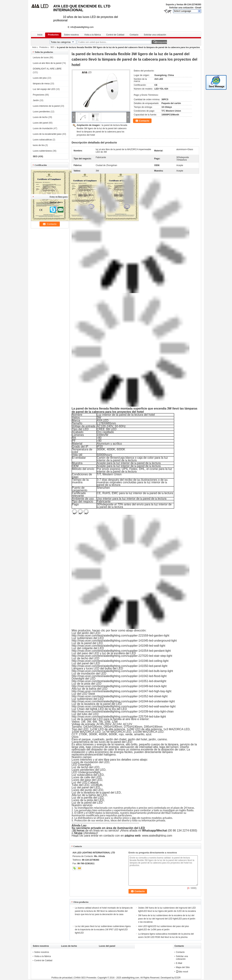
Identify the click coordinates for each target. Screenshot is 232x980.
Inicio (40, 35)
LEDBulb (97, 785)
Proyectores (39, 95)
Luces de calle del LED (86, 777)
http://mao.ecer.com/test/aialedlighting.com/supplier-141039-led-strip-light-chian (123, 711)
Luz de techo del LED (85, 767)
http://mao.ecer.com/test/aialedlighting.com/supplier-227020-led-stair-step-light (122, 656)
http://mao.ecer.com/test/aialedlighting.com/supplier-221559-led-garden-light (120, 636)
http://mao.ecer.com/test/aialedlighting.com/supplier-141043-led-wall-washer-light (124, 706)
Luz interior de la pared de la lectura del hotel (126, 415)
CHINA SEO (80, 978)
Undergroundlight (89, 772)
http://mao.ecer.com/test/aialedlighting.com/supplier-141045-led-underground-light (124, 641)
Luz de (76, 793)
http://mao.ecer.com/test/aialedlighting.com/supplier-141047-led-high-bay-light (122, 691)
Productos (53, 35)
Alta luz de (78, 795)
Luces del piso (40, 78)
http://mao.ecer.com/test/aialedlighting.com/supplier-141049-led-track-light (119, 686)
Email (198, 8)
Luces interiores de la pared (46, 106)
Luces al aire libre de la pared (47, 63)
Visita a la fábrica (93, 35)
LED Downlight (81, 765)
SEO (52, 47)
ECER (178, 978)
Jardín (36, 100)
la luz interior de (124, 463)
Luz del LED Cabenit (85, 782)
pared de (119, 460)
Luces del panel (40, 123)
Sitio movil (182, 972)
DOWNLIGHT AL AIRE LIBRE (47, 69)
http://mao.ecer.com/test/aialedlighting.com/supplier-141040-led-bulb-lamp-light (122, 671)
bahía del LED (98, 795)
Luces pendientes (41, 112)
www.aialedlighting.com (157, 836)
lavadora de (91, 793)
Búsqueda (161, 42)
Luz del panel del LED (86, 787)
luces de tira (39, 145)
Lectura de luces (41, 58)
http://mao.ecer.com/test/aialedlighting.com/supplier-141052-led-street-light (120, 696)
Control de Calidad (115, 35)
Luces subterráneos (42, 151)
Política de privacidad (62, 978)
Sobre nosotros (71, 35)
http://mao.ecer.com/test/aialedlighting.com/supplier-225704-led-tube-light (119, 717)
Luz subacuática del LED (88, 775)
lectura (132, 460)
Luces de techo (40, 117)
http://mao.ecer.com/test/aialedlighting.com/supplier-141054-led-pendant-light (121, 651)
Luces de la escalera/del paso (47, 134)
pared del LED (111, 793)
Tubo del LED (80, 785)
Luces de (77, 800)
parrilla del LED (94, 798)
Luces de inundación (43, 128)
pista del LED (95, 800)
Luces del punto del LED (87, 790)
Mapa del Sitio (183, 967)
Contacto (134, 35)
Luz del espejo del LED (44, 89)
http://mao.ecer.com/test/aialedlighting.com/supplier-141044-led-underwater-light (123, 701)
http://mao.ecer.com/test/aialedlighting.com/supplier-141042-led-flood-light (119, 676)
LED (74, 772)
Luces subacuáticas (42, 140)
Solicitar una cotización (181, 8)
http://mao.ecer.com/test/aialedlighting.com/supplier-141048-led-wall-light (118, 646)
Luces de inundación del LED (90, 762)
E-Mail (179, 963)
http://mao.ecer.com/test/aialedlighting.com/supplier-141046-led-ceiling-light (120, 661)
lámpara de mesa (41, 84)
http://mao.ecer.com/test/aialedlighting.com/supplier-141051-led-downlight (119, 681)
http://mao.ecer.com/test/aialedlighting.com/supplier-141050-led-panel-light (119, 666)
